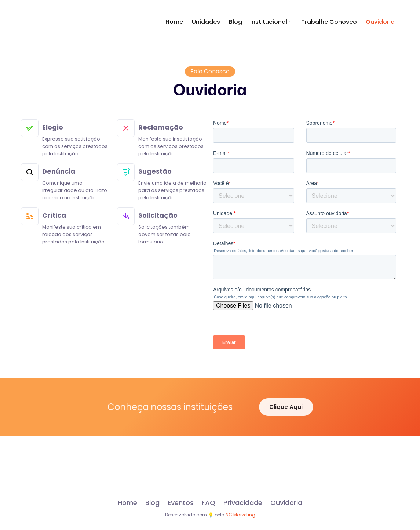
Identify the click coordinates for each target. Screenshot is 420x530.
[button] (272, 22)
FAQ (209, 503)
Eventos (181, 503)
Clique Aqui (290, 407)
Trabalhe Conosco (329, 22)
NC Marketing (240, 515)
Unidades (206, 22)
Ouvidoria (380, 22)
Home (174, 22)
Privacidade (243, 503)
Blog (235, 22)
